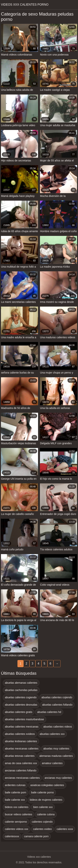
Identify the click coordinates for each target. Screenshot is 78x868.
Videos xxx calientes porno (25, 5)
